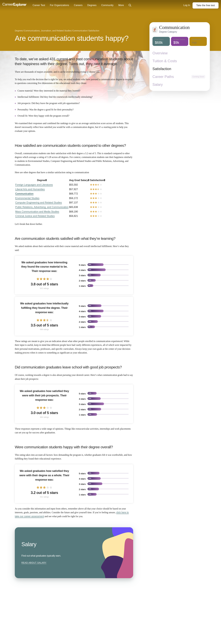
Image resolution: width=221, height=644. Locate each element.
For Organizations (59, 5)
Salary (158, 84)
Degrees (92, 5)
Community (107, 5)
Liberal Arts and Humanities (30, 189)
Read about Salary (34, 563)
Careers (78, 5)
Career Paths (163, 77)
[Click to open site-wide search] (130, 5)
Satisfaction (162, 69)
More (121, 5)
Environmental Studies (27, 198)
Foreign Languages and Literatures (34, 185)
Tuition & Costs (165, 61)
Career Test (39, 5)
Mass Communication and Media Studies (37, 212)
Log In (187, 5)
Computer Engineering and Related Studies (39, 203)
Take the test (206, 5)
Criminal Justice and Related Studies (35, 216)
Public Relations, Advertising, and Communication (42, 207)
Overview (160, 53)
